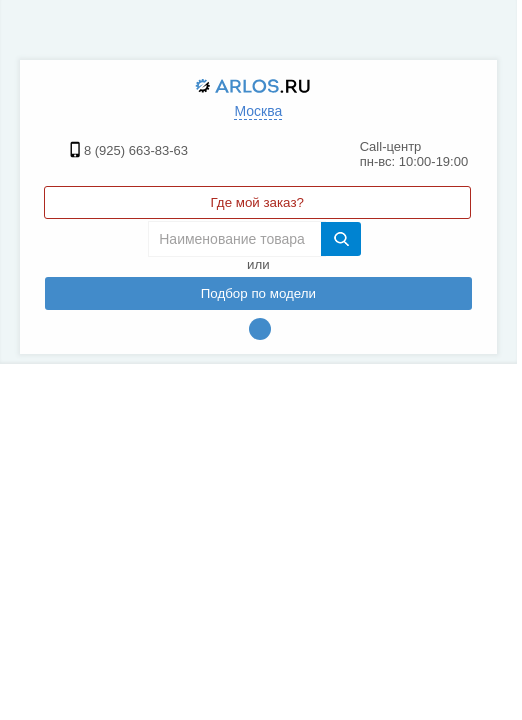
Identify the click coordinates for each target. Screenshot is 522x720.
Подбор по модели (258, 293)
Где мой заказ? (257, 202)
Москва (258, 111)
